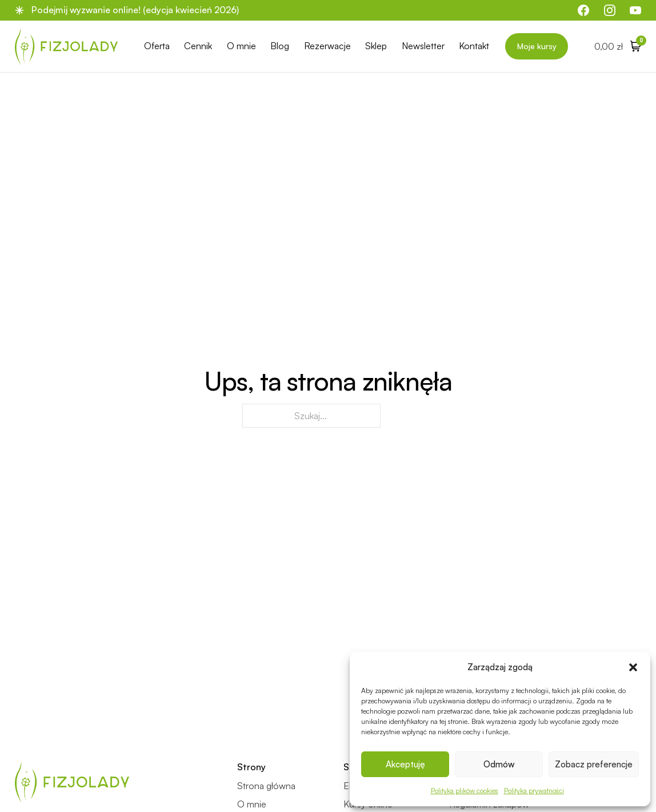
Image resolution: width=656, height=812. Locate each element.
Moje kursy (537, 46)
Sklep (376, 46)
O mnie (241, 46)
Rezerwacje (327, 46)
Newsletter (423, 46)
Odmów (499, 764)
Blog (280, 46)
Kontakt (474, 46)
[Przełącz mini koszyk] (618, 46)
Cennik (198, 46)
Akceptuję (405, 764)
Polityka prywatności (534, 791)
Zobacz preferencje (594, 764)
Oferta (157, 46)
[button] (633, 667)
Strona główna (266, 786)
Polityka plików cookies (465, 791)
